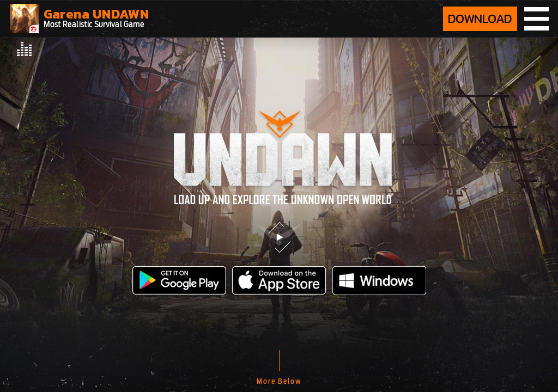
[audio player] (25, 49)
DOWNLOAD (480, 19)
